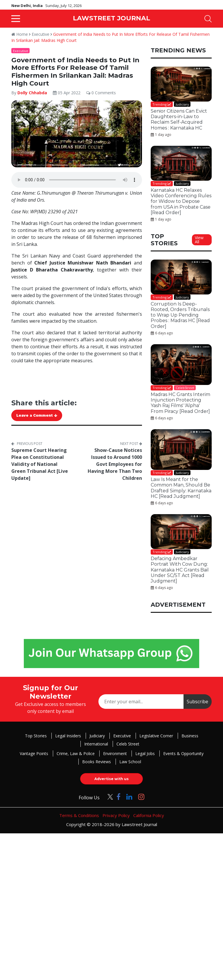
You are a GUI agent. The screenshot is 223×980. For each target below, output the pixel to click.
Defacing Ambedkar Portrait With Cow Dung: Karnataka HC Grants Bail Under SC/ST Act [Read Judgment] (180, 570)
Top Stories (36, 736)
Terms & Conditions (79, 815)
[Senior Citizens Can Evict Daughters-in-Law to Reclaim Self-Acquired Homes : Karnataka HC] (181, 84)
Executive (41, 34)
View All (199, 240)
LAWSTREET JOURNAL (111, 18)
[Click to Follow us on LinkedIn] (129, 797)
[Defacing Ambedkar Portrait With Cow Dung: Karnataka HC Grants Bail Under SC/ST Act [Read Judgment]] (181, 532)
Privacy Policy (116, 815)
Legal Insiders (68, 736)
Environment (115, 753)
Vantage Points (34, 753)
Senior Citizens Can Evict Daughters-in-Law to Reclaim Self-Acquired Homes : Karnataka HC (179, 119)
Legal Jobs (145, 753)
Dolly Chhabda (32, 93)
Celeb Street (128, 744)
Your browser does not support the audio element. (77, 180)
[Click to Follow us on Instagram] (141, 797)
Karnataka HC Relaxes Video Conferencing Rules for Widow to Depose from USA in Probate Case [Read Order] (181, 201)
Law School (130, 762)
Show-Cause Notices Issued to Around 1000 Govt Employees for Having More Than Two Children (115, 464)
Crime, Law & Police (76, 753)
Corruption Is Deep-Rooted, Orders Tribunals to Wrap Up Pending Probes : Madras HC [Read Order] (180, 315)
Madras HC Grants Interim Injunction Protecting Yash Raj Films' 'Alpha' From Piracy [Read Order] (180, 403)
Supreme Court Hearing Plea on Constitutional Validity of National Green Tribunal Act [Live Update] (40, 464)
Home (20, 34)
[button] (16, 19)
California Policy (149, 815)
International (96, 744)
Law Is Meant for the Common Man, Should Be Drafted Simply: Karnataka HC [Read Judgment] (181, 488)
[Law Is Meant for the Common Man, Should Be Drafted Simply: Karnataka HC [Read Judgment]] (181, 450)
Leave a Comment (37, 415)
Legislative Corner (156, 736)
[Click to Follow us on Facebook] (118, 797)
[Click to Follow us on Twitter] (108, 797)
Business (190, 736)
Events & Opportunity (183, 753)
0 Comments (101, 93)
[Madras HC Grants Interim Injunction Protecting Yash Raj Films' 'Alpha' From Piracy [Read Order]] (181, 365)
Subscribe (197, 702)
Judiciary (97, 736)
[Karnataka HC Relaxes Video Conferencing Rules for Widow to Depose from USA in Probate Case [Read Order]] (181, 163)
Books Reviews (97, 762)
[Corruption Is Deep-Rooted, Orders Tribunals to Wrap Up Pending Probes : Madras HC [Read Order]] (181, 277)
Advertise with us (111, 779)
